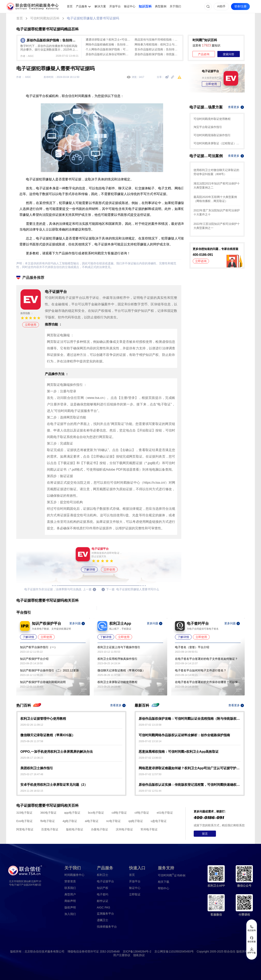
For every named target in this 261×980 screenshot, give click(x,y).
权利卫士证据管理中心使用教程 (43, 719)
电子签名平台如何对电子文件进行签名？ (201, 670)
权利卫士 (103, 875)
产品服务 (82, 6)
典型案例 (161, 6)
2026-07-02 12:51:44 (150, 791)
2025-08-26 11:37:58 (32, 741)
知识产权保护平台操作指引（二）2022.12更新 (49, 670)
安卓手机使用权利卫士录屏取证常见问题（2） (54, 785)
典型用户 (70, 894)
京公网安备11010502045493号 (174, 951)
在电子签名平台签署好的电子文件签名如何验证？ (206, 659)
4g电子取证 (70, 821)
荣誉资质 (70, 881)
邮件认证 (103, 901)
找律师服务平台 (107, 927)
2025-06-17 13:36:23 (32, 758)
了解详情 (89, 569)
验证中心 (130, 6)
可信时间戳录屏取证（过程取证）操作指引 (217, 143)
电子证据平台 (105, 881)
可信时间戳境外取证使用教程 (212, 119)
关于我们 (175, 6)
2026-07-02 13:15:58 (150, 725)
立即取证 (135, 894)
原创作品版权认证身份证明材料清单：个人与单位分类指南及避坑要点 (108, 54)
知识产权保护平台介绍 (34, 659)
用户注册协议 (122, 955)
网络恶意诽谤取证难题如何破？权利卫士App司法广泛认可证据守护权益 (190, 768)
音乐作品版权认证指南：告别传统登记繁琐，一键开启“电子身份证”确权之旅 (157, 49)
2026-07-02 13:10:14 (150, 741)
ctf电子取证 (142, 813)
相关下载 (164, 882)
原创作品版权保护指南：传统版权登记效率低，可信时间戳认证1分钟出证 (157, 54)
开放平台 (115, 6)
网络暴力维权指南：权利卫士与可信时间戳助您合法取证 (157, 44)
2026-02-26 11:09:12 (32, 725)
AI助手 (221, 6)
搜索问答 (229, 54)
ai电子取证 (92, 821)
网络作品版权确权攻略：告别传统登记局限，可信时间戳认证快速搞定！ (108, 44)
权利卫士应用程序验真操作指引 (117, 659)
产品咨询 (204, 54)
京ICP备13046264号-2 (137, 951)
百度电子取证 (50, 829)
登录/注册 (240, 6)
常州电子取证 (149, 829)
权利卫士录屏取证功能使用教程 (117, 682)
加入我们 (70, 914)
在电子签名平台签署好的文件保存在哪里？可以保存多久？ (208, 682)
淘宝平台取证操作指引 (208, 127)
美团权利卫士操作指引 (37, 768)
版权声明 (70, 907)
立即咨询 (201, 261)
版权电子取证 (75, 829)
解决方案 (100, 6)
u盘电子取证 (159, 821)
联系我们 (70, 888)
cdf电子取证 (119, 813)
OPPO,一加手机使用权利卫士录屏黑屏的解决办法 (57, 752)
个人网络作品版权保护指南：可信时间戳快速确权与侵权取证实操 (108, 49)
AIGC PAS (103, 907)
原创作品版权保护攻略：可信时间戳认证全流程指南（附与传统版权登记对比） (190, 719)
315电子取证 (24, 813)
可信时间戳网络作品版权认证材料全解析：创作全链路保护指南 (184, 735)
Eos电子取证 (24, 821)
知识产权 (103, 888)
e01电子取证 (165, 813)
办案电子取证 (100, 829)
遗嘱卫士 (103, 920)
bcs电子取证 (96, 813)
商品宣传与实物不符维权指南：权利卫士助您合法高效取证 (157, 40)
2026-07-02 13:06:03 (150, 758)
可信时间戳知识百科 (45, 18)
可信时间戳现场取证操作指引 (212, 135)
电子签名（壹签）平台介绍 (192, 647)
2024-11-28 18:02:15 (32, 791)
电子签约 (103, 894)
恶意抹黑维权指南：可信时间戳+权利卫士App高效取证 (179, 752)
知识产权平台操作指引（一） (39, 647)
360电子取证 (48, 813)
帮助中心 (164, 888)
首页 (70, 6)
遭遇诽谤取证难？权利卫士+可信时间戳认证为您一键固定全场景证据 (108, 40)
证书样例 (172, 875)
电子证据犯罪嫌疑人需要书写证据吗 (93, 18)
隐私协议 (139, 955)
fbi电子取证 (48, 821)
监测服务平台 (105, 914)
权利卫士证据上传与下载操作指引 (119, 647)
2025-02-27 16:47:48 (32, 774)
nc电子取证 (113, 821)
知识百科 (145, 6)
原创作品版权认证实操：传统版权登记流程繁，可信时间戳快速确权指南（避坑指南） (190, 785)
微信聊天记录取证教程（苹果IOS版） (121, 670)
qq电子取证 (136, 821)
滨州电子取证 (124, 829)
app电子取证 (72, 813)
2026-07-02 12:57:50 (150, 774)
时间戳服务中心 (74, 875)
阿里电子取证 (25, 829)
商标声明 (70, 901)
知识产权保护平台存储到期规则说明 (43, 682)
